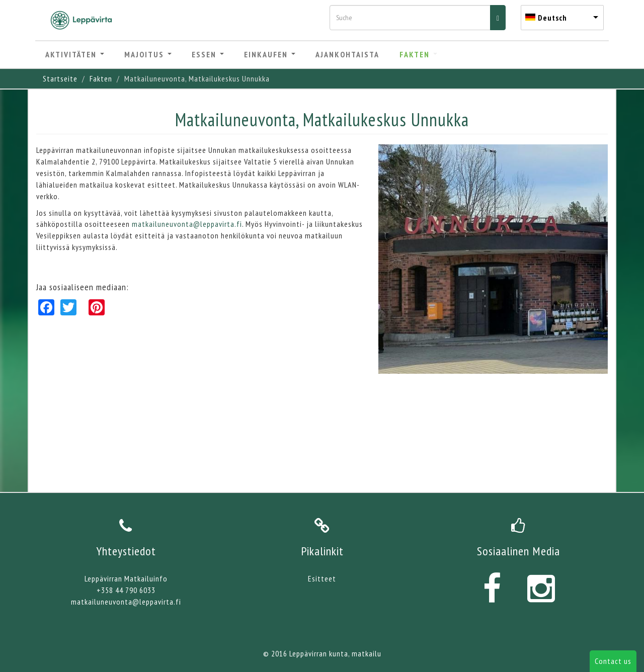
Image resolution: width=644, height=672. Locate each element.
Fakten (418, 54)
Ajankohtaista (347, 54)
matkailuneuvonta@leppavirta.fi (187, 224)
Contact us (613, 661)
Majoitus (148, 54)
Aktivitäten (75, 54)
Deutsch (552, 18)
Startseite (60, 78)
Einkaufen (270, 54)
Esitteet (322, 578)
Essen (208, 54)
